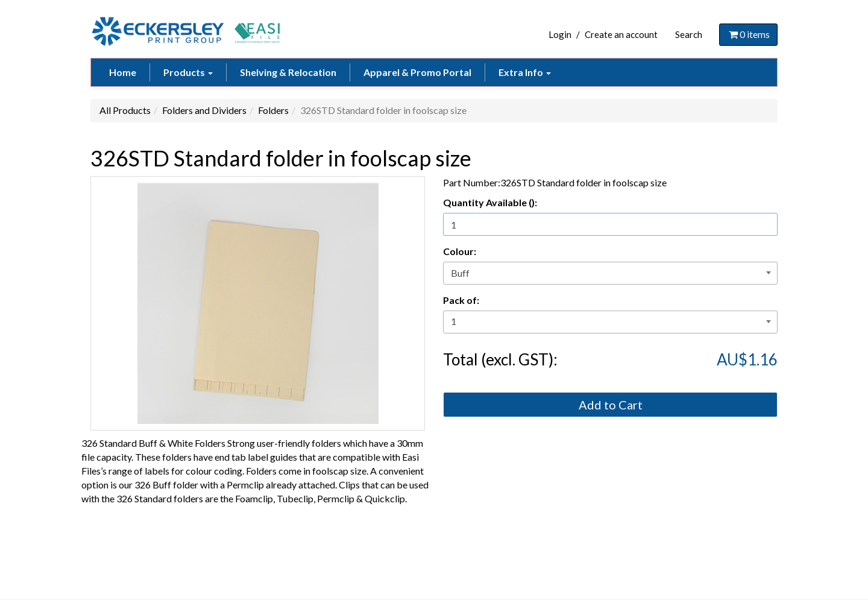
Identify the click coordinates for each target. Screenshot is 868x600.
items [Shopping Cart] (748, 34)
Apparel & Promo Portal (417, 72)
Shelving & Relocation (288, 72)
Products (188, 72)
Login (560, 34)
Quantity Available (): (490, 202)
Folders (273, 110)
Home (123, 72)
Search (689, 34)
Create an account (621, 34)
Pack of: (461, 300)
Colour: (460, 251)
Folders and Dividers (204, 110)
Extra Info (525, 72)
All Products (125, 110)
